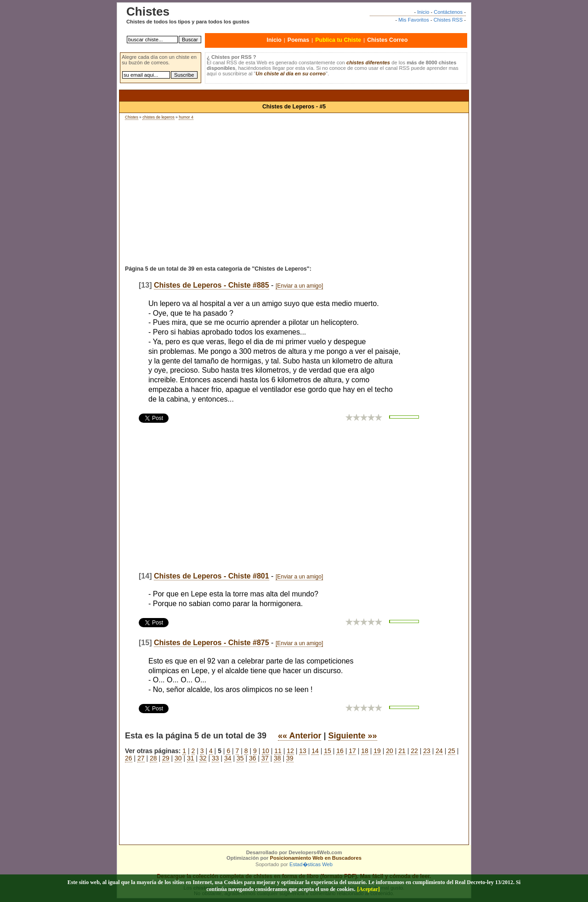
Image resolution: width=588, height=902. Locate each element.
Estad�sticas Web (311, 864)
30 (178, 758)
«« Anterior (300, 736)
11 (278, 751)
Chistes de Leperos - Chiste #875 (212, 643)
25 (452, 751)
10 (266, 751)
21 (402, 751)
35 (240, 758)
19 (377, 751)
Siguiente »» (353, 736)
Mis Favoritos (414, 20)
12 (290, 751)
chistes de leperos (158, 117)
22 (414, 751)
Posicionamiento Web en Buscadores (316, 858)
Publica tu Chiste (338, 40)
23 (427, 751)
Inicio (423, 12)
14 (315, 751)
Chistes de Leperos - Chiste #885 (212, 285)
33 (215, 758)
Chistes (132, 117)
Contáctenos (448, 12)
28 (153, 758)
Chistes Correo (387, 40)
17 (352, 751)
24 (439, 751)
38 (277, 758)
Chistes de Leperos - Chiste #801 (212, 576)
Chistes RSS (448, 20)
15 (328, 751)
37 (265, 758)
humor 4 (186, 117)
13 (303, 751)
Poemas (298, 40)
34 (228, 758)
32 (203, 758)
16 (340, 751)
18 (365, 751)
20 (390, 751)
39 (290, 758)
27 (141, 758)
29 (166, 758)
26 (129, 758)
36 (253, 758)
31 (191, 758)
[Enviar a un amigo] (299, 286)
